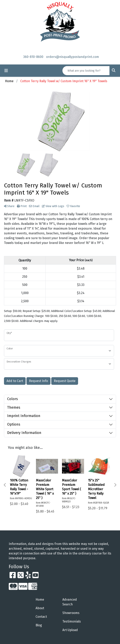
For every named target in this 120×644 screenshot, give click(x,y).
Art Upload (70, 630)
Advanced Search (70, 602)
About (40, 608)
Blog (39, 625)
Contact (41, 617)
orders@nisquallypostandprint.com (73, 57)
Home (40, 600)
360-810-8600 (33, 57)
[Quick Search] (86, 71)
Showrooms (71, 613)
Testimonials (72, 621)
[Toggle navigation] (6, 71)
